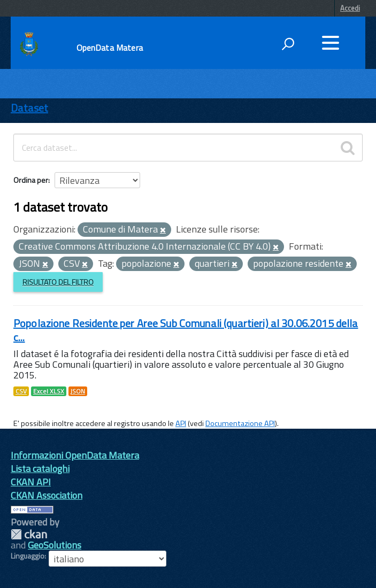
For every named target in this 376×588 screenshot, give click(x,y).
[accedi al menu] (331, 43)
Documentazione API (240, 423)
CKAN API (31, 482)
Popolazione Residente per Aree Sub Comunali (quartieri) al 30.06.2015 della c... (186, 330)
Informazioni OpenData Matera (75, 455)
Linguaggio (28, 556)
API (181, 423)
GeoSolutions (55, 545)
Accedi (350, 8)
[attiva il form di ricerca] (288, 44)
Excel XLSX (49, 391)
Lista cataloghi (40, 469)
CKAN (29, 534)
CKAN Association (47, 495)
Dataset (29, 108)
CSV (21, 391)
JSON (78, 391)
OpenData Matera (110, 48)
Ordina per (31, 180)
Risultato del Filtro (58, 282)
